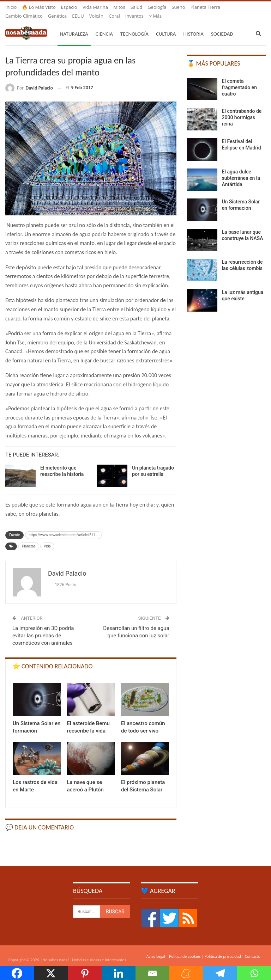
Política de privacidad (222, 948)
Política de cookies (185, 948)
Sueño (178, 7)
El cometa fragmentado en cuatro (239, 79)
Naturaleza (74, 25)
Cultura (166, 25)
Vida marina (95, 7)
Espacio (69, 7)
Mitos (119, 7)
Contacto (253, 948)
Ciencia (104, 25)
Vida (47, 538)
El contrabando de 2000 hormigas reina (242, 109)
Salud (137, 7)
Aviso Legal (156, 948)
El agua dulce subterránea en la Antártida (241, 170)
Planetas (29, 538)
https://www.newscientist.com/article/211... (63, 526)
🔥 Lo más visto (39, 7)
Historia (194, 25)
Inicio (11, 7)
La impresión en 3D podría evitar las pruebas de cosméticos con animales (43, 627)
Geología (157, 7)
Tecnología (134, 25)
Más (197, 7)
